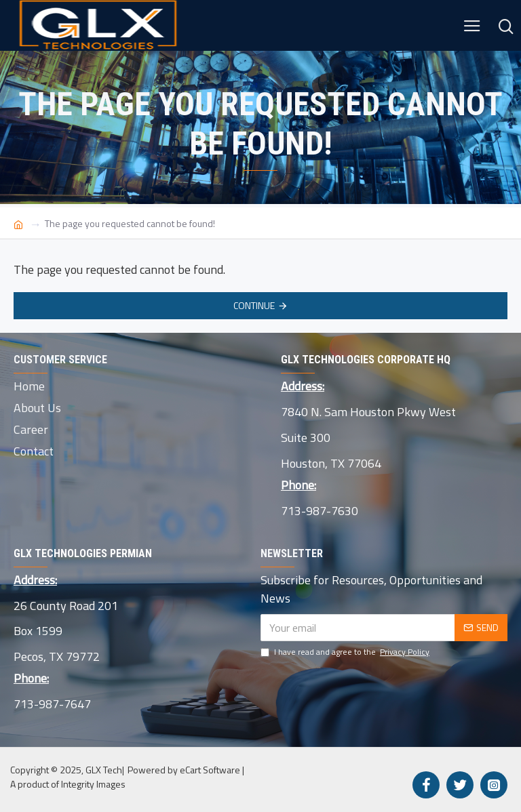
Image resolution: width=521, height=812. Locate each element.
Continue (254, 305)
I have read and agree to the (346, 652)
